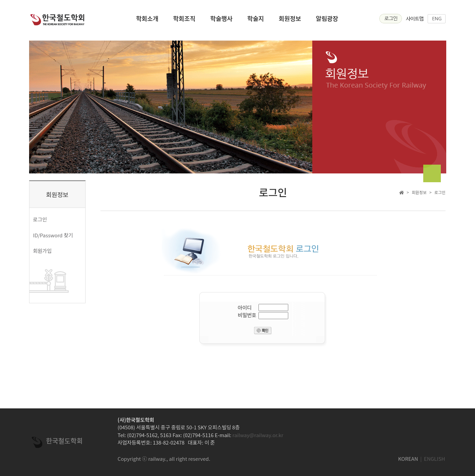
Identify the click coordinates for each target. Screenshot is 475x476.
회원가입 (42, 251)
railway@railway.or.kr (258, 435)
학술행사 (221, 20)
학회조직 (184, 20)
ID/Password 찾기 (53, 235)
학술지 (256, 20)
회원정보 (290, 20)
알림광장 (327, 20)
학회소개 (147, 20)
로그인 (40, 219)
